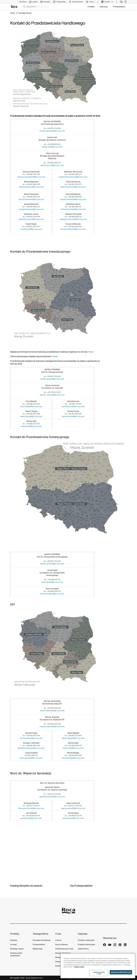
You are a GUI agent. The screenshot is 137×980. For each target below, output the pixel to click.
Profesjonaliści (119, 7)
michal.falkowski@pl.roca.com (52, 711)
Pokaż (91, 352)
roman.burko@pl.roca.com (73, 818)
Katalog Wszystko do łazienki (26, 886)
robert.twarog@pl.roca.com (31, 416)
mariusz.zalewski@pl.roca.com (52, 726)
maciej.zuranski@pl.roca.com (52, 379)
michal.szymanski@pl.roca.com (52, 131)
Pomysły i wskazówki (86, 940)
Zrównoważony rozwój (64, 949)
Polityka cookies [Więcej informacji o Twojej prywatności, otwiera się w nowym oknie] (79, 969)
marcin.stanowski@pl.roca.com (31, 199)
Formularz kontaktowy (42, 940)
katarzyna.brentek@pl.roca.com (31, 808)
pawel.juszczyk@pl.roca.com (52, 165)
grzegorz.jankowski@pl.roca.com (31, 748)
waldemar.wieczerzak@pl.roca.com (73, 177)
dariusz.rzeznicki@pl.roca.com (52, 395)
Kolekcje (14, 940)
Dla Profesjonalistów (81, 886)
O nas (58, 934)
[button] (24, 7)
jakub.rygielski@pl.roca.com (73, 738)
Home (13, 13)
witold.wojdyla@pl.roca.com (73, 758)
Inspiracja (104, 7)
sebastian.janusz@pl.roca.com (31, 219)
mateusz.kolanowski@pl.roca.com (31, 177)
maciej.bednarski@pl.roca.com (31, 209)
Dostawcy (59, 966)
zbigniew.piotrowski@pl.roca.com (73, 219)
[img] (39, 862)
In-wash (13, 944)
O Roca (58, 940)
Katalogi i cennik (17, 949)
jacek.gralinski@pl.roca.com (31, 758)
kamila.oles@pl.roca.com (52, 147)
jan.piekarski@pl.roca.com (31, 818)
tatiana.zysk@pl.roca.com (31, 426)
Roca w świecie (62, 944)
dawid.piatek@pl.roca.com (31, 229)
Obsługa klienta (25, 13)
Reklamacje (38, 949)
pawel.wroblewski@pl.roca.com (73, 199)
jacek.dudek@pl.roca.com (52, 582)
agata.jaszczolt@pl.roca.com (73, 808)
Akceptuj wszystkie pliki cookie (121, 974)
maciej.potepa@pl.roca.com (31, 738)
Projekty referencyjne (86, 944)
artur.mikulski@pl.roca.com (31, 406)
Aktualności (60, 957)
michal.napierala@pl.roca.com (31, 187)
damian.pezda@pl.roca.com (73, 416)
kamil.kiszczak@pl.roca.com (73, 406)
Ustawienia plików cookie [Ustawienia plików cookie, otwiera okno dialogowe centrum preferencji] (99, 975)
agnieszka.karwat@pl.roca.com (52, 797)
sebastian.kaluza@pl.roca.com (73, 209)
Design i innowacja (63, 953)
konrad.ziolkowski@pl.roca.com (73, 229)
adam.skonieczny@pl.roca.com (73, 187)
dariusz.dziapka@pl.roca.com (52, 594)
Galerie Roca (83, 949)
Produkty (91, 7)
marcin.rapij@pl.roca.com (73, 748)
